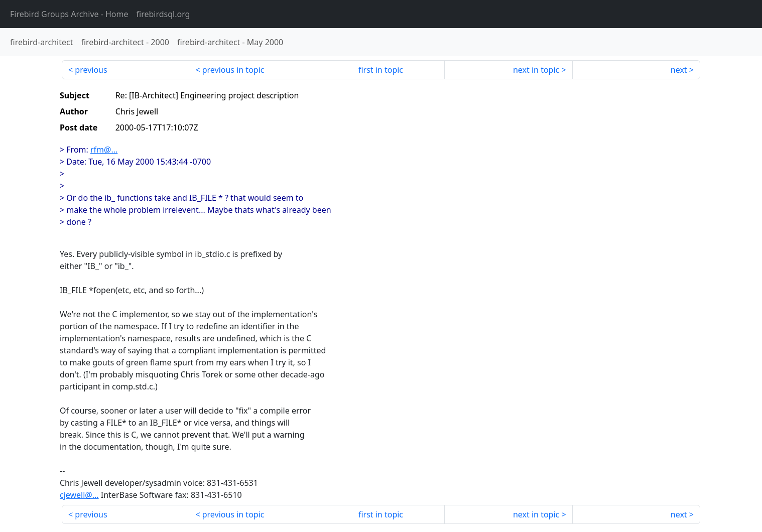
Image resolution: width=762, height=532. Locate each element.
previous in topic (233, 70)
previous (91, 70)
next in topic (536, 70)
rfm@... (104, 150)
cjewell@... (79, 495)
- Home (69, 14)
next (679, 70)
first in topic (381, 70)
